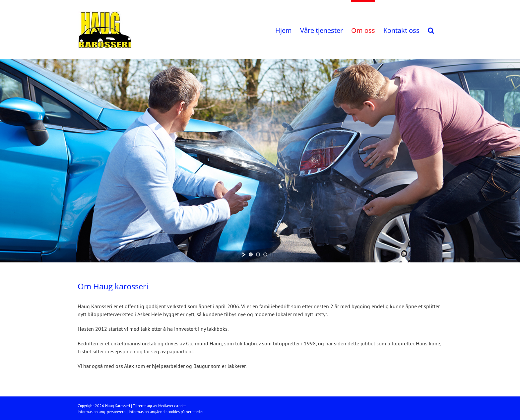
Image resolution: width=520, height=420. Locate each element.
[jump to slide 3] (265, 254)
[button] (431, 30)
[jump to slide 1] (251, 254)
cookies (174, 412)
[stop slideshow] (272, 254)
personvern (116, 412)
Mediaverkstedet (172, 406)
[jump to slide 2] (258, 254)
